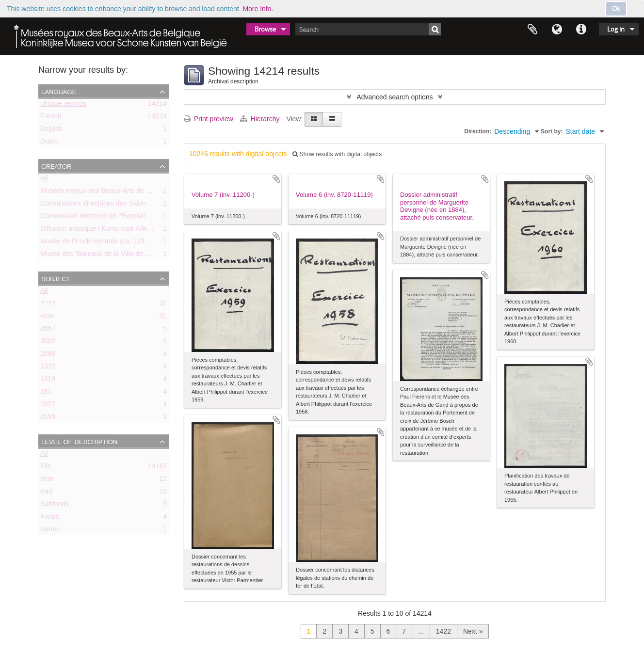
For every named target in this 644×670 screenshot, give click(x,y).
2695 (48, 418)
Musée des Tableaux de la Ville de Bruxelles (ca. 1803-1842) (131, 255)
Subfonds (55, 506)
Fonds (50, 518)
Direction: (478, 131)
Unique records (63, 105)
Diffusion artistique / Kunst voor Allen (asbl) (105, 230)
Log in (616, 29)
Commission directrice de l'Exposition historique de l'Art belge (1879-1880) (152, 218)
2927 (48, 406)
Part (47, 493)
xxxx (47, 318)
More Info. (258, 9)
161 (46, 393)
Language (557, 30)
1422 (443, 631)
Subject (56, 278)
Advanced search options (394, 97)
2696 (48, 355)
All (44, 180)
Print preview (209, 119)
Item (47, 480)
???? (48, 305)
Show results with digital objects (337, 154)
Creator (56, 166)
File (46, 468)
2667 (48, 330)
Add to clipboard (276, 179)
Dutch (49, 143)
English (51, 130)
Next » (473, 631)
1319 (48, 381)
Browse (265, 29)
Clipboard (532, 30)
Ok (616, 9)
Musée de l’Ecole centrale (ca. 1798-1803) (104, 243)
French (51, 118)
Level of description (79, 441)
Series (50, 531)
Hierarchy (261, 119)
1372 (48, 368)
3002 (48, 343)
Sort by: (552, 131)
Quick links (581, 30)
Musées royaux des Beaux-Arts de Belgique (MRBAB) (121, 192)
